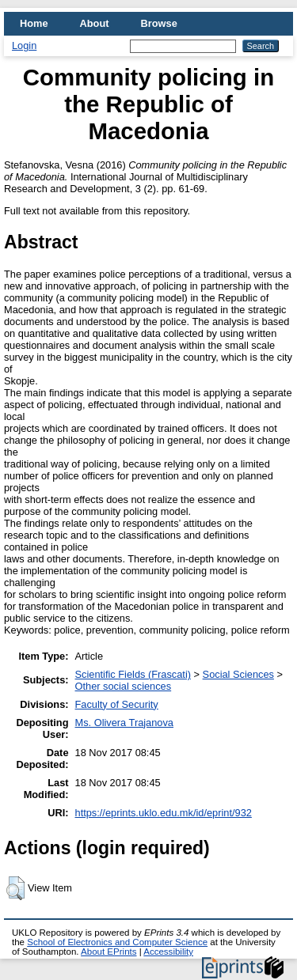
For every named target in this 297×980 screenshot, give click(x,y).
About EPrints (109, 952)
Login (24, 45)
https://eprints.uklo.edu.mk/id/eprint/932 (164, 813)
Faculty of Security (117, 704)
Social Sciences (238, 674)
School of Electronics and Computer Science (117, 942)
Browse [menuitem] (159, 23)
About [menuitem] (95, 23)
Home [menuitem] (34, 23)
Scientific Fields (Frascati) (133, 674)
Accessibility (168, 952)
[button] (15, 888)
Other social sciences (124, 686)
